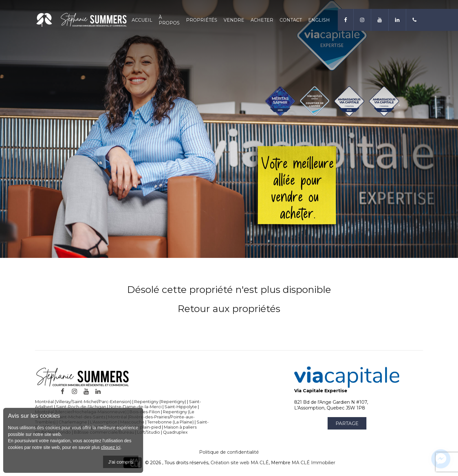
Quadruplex (175, 432)
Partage (347, 423)
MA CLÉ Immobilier (313, 463)
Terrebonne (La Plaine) (170, 422)
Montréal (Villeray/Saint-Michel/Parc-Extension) (83, 401)
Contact (291, 20)
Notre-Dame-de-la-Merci (135, 407)
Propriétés (202, 20)
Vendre (234, 20)
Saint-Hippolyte (181, 407)
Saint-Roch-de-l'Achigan (81, 407)
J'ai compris (121, 462)
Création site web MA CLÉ (240, 463)
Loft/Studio (149, 432)
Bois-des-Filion (145, 412)
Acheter (262, 20)
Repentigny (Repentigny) (160, 401)
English (319, 20)
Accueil (142, 20)
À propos (169, 20)
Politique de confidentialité (229, 452)
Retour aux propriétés (229, 309)
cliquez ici (111, 447)
